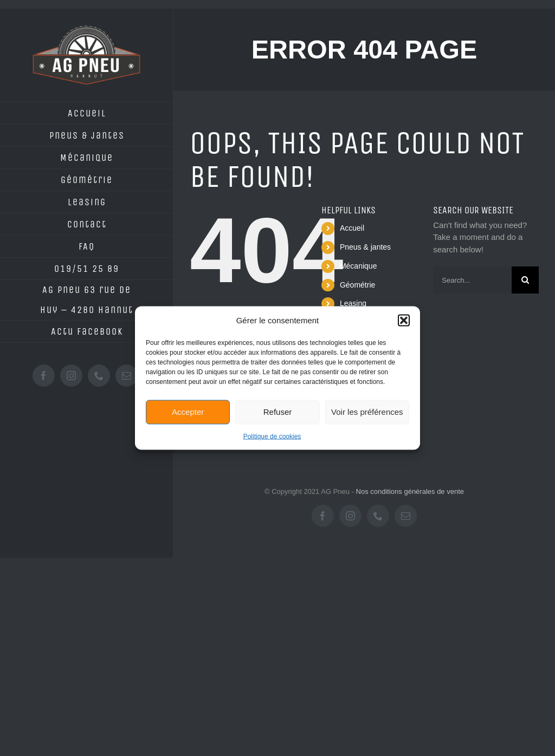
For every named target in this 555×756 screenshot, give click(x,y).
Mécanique (359, 266)
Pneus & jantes (365, 247)
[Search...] (472, 280)
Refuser (278, 412)
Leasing (353, 303)
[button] (404, 321)
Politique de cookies (272, 436)
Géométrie (357, 285)
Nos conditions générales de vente (410, 491)
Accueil (352, 228)
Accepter (188, 412)
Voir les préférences (367, 412)
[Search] (525, 280)
